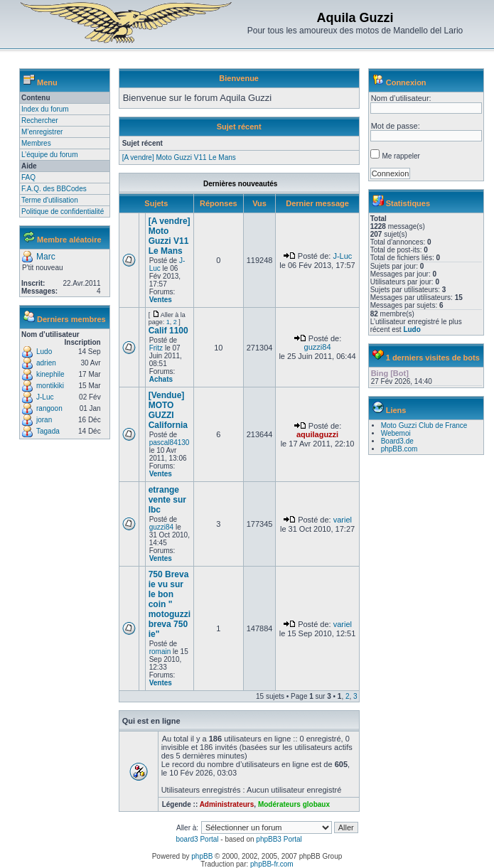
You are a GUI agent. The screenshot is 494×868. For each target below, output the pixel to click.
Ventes (161, 300)
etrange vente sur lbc (167, 500)
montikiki (50, 386)
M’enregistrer (42, 132)
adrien (46, 363)
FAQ (28, 177)
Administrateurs (227, 804)
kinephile (50, 374)
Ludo (44, 352)
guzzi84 (318, 347)
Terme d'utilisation (50, 200)
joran (44, 420)
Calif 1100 (168, 331)
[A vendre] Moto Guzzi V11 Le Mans (179, 157)
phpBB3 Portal (279, 839)
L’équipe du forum (50, 155)
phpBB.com (399, 449)
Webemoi (396, 433)
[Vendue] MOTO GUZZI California (168, 410)
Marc (46, 257)
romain (160, 652)
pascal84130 (170, 443)
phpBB (202, 856)
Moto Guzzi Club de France (424, 425)
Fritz (156, 348)
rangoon (49, 408)
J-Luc (45, 397)
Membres (36, 143)
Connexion (406, 82)
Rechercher (40, 120)
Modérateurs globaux (294, 804)
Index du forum (45, 109)
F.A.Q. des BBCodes (54, 189)
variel (343, 520)
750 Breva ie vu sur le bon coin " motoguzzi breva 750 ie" (170, 604)
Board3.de (397, 441)
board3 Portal (197, 839)
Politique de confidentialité (63, 211)
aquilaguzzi (317, 434)
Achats (161, 379)
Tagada (48, 431)
